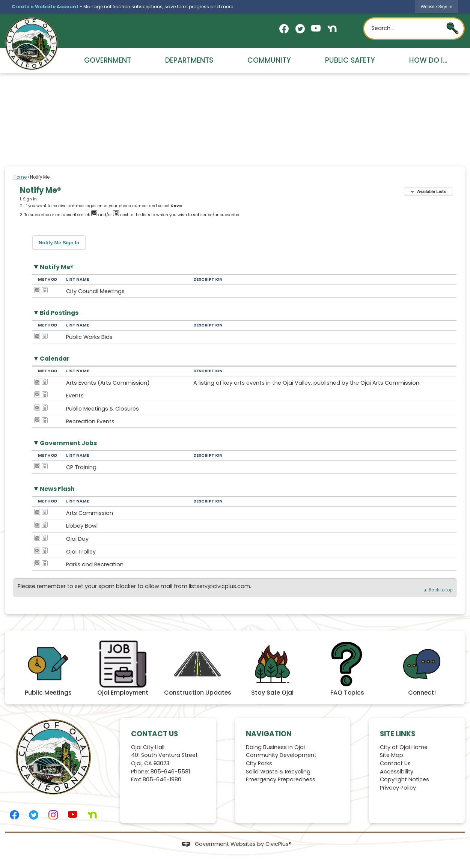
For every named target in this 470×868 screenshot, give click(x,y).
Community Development (281, 755)
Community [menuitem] (269, 60)
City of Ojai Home (404, 747)
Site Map (392, 755)
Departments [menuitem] (189, 60)
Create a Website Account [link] (45, 7)
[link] (437, 7)
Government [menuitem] (108, 60)
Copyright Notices (404, 779)
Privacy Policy (398, 788)
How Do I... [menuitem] (428, 60)
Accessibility (397, 772)
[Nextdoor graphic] (332, 29)
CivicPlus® (279, 844)
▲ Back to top (438, 590)
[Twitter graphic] (300, 29)
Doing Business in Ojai (275, 747)
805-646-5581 (170, 772)
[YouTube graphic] (316, 28)
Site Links (398, 734)
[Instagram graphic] (53, 815)
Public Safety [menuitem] (350, 60)
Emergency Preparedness (281, 779)
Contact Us (395, 763)
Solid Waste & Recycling (278, 772)
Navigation (269, 734)
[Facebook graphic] (284, 29)
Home (20, 177)
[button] (453, 28)
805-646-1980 (162, 779)
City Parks (259, 763)
